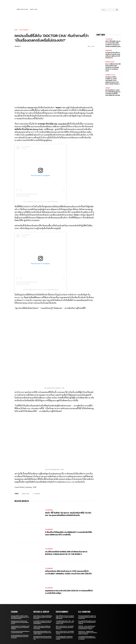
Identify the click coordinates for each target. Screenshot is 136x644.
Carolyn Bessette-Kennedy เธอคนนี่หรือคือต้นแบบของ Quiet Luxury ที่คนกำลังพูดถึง (20, 603)
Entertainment (24, 30)
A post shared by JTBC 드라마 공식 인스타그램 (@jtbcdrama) (40, 202)
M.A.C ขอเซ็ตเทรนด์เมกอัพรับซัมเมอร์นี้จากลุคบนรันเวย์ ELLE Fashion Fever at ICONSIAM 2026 (113, 67)
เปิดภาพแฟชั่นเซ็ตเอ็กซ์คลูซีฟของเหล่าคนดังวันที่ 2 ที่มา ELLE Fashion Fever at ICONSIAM (87, 597)
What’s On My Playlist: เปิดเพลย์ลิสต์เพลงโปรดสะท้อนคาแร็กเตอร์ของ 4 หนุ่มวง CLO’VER (65, 608)
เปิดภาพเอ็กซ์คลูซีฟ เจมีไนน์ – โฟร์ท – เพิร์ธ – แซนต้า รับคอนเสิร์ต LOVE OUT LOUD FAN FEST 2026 (65, 597)
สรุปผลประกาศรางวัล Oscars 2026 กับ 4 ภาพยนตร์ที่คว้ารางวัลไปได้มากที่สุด (69, 567)
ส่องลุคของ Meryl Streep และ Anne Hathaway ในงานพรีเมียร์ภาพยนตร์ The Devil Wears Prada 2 (112, 80)
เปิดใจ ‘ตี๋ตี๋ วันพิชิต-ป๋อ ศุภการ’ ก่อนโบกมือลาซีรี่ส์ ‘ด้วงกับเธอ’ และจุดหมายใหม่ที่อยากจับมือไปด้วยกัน (68, 489)
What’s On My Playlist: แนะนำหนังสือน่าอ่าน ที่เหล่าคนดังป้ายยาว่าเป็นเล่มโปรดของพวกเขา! (65, 603)
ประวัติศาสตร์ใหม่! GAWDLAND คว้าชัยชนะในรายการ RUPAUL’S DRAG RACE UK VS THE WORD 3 (66, 528)
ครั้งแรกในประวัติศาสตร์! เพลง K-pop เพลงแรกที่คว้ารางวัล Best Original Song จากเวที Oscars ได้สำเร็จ (68, 547)
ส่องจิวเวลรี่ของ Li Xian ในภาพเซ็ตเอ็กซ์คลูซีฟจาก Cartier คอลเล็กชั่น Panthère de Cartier (113, 93)
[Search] (117, 10)
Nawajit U (18, 46)
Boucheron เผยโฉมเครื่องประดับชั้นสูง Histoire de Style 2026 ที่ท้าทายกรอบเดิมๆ (42, 613)
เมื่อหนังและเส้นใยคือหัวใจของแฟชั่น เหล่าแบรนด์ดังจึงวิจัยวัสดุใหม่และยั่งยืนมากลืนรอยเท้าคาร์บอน (87, 592)
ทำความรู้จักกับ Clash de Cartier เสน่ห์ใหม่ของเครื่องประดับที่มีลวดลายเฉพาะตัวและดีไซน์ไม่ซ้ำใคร (43, 597)
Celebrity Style (110, 75)
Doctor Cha (26, 469)
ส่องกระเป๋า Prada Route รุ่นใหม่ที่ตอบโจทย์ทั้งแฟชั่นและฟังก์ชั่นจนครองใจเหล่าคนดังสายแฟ (20, 612)
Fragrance (109, 50)
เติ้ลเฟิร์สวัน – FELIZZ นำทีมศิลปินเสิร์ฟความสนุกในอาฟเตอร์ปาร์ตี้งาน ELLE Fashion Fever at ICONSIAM (87, 603)
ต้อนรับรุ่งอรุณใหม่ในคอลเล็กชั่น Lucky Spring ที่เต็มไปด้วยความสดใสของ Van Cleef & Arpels (42, 608)
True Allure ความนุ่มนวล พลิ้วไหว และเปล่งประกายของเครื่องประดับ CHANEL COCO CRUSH (42, 603)
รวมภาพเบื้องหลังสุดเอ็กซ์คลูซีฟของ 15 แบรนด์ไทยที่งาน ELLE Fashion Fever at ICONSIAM (87, 613)
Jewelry (108, 88)
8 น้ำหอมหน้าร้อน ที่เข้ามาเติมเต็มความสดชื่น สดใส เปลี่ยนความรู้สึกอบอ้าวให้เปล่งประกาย (113, 55)
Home (16, 30)
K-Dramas (37, 469)
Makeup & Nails (110, 62)
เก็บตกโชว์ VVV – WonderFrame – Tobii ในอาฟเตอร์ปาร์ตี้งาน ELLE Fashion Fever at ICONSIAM (87, 608)
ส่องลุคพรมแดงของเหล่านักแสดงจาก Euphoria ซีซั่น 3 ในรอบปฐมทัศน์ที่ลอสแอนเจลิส (20, 597)
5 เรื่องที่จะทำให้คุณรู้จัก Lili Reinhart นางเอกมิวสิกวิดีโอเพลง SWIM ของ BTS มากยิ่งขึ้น (69, 508)
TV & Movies (49, 485)
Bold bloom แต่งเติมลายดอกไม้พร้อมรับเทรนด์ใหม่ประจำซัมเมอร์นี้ (20, 607)
